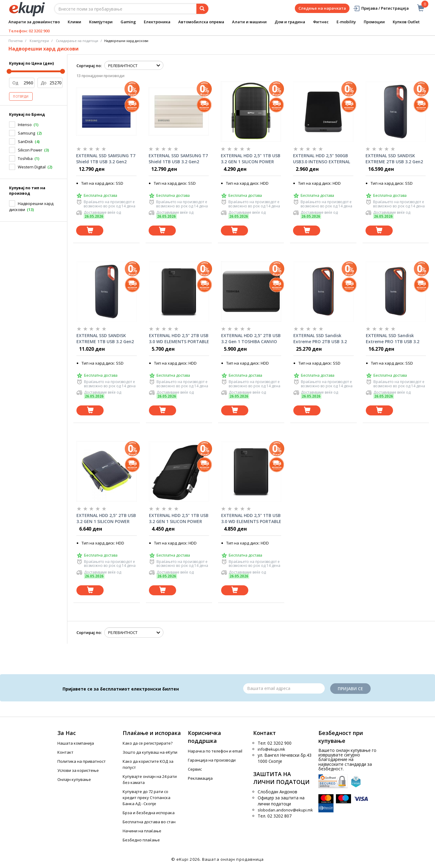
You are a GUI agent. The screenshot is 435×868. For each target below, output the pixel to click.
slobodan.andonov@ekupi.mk (285, 810)
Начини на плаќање (142, 831)
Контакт (65, 752)
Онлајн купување (74, 779)
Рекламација (200, 778)
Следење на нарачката (322, 8)
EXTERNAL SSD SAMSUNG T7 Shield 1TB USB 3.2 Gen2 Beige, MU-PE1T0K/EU (178, 159)
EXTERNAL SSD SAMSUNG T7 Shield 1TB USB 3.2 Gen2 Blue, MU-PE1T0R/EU (106, 159)
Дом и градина (290, 22)
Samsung (26, 133)
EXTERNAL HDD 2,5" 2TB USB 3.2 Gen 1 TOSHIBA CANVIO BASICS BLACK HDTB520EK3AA (251, 339)
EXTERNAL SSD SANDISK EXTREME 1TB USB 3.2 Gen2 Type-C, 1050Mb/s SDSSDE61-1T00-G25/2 (105, 339)
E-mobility (346, 22)
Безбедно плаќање (141, 840)
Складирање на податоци (77, 41)
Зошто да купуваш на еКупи (150, 752)
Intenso (25, 125)
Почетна (16, 41)
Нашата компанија (76, 743)
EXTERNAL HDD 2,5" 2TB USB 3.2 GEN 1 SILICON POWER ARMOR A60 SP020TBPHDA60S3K (106, 519)
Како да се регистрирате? (148, 743)
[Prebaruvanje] (202, 9)
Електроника (157, 22)
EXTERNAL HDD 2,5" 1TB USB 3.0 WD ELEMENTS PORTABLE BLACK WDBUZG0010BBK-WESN (251, 519)
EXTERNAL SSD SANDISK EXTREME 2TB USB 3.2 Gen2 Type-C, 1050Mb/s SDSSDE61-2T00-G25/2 (394, 159)
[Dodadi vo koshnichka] (90, 231)
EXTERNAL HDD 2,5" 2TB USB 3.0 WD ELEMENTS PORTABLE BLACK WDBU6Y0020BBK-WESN (179, 339)
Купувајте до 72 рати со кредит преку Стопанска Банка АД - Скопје (147, 798)
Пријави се (350, 689)
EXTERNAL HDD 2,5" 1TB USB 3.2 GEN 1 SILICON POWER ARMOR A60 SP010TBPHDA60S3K (251, 159)
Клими (74, 22)
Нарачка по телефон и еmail (215, 751)
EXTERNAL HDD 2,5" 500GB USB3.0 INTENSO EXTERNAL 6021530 (322, 159)
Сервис (195, 769)
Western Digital (32, 167)
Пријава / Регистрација (381, 8)
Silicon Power (30, 150)
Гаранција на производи (212, 760)
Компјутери (101, 22)
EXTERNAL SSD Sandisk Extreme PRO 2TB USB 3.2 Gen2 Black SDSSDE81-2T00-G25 (323, 339)
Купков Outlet (406, 22)
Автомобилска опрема (201, 22)
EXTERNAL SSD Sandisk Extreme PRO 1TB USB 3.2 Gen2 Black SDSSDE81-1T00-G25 (395, 339)
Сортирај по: (89, 66)
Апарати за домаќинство (34, 22)
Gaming (128, 22)
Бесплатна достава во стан (149, 822)
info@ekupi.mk (271, 749)
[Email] (284, 688)
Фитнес (321, 22)
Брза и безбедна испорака (149, 813)
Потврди (21, 96)
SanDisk (25, 141)
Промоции (374, 22)
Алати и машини (249, 22)
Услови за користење (78, 770)
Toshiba (25, 158)
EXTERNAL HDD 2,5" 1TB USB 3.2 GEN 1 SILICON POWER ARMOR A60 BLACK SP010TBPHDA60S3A (179, 519)
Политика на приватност (82, 761)
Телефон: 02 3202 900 (29, 31)
